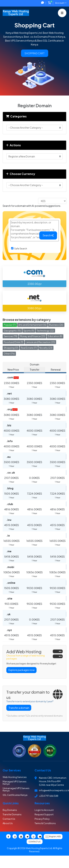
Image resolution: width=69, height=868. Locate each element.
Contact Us (9, 819)
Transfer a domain (19, 708)
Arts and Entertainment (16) (32, 325)
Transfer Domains (12, 814)
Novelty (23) (46, 348)
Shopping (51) (11, 348)
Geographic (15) (12, 331)
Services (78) (11, 336)
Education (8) (55, 336)
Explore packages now (22, 670)
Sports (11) (29, 331)
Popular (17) (10, 325)
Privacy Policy (42, 819)
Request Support (44, 814)
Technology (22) (45, 331)
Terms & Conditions (45, 823)
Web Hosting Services (15, 777)
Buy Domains (10, 810)
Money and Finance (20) (33, 336)
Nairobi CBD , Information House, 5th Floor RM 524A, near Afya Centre (53, 781)
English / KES (53, 837)
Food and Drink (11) (13, 342)
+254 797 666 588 (49, 796)
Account (60, 3)
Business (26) (56, 325)
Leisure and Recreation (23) (40, 342)
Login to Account (44, 810)
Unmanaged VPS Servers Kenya (16, 789)
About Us (8, 823)
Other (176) (9, 354)
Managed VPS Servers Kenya (15, 783)
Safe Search (19, 249)
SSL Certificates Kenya (15, 795)
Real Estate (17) (29, 348)
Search (48, 235)
